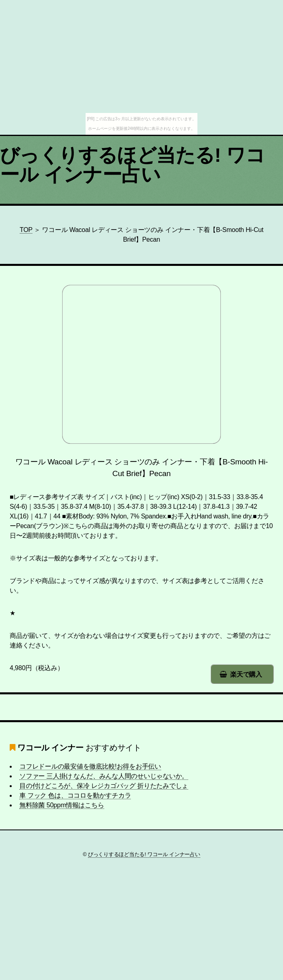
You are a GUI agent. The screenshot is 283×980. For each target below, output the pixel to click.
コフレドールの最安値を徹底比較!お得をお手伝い (90, 766)
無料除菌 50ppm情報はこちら (62, 805)
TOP (26, 230)
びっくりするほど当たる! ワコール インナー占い (132, 165)
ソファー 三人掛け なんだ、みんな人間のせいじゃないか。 (104, 776)
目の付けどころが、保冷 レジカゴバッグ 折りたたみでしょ (104, 786)
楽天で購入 (246, 674)
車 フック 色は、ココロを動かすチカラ (75, 795)
